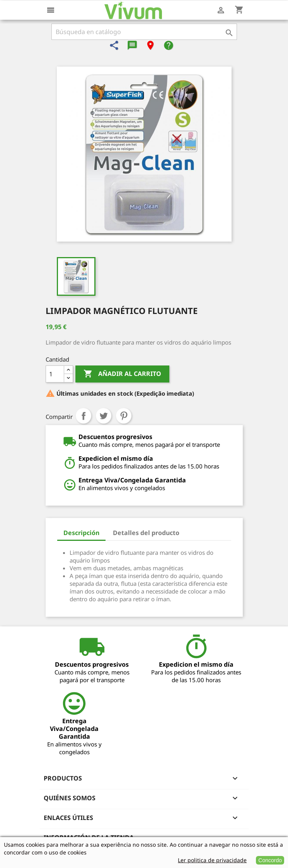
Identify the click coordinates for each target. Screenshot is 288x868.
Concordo (270, 860)
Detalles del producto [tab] (146, 533)
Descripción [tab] (81, 533)
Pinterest (124, 416)
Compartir (84, 416)
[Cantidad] (55, 374)
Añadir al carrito (122, 374)
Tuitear (104, 416)
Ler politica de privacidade (212, 860)
